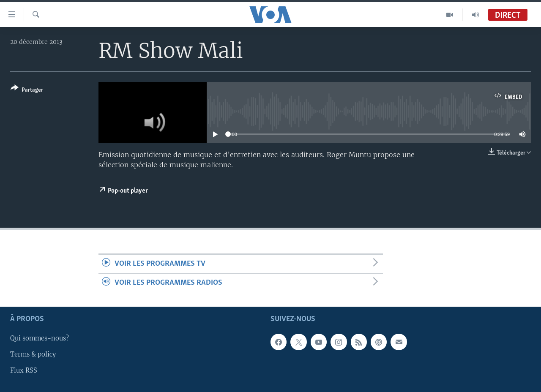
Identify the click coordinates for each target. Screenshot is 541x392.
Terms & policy (33, 354)
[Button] (27, 91)
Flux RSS (24, 370)
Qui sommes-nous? (40, 338)
